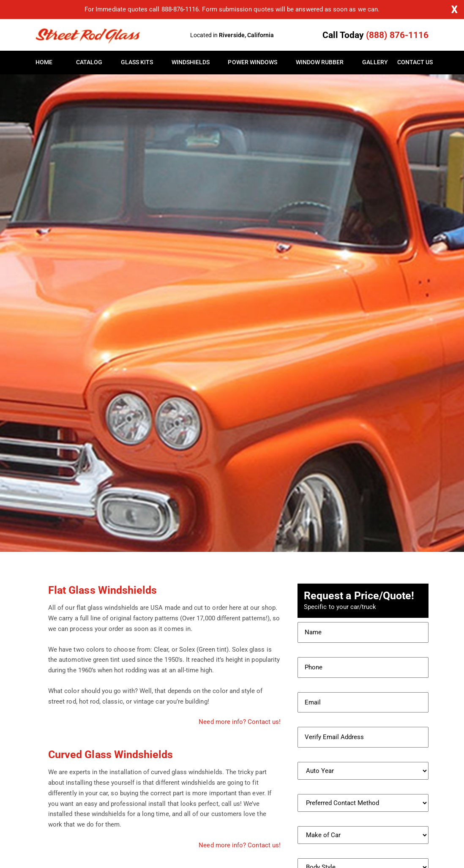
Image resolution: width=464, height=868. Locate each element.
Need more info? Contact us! (240, 722)
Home (44, 62)
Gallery (375, 62)
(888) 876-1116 (397, 35)
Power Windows (252, 62)
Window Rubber (320, 62)
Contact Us (413, 62)
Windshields (191, 62)
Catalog (89, 62)
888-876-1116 (180, 9)
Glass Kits (137, 62)
